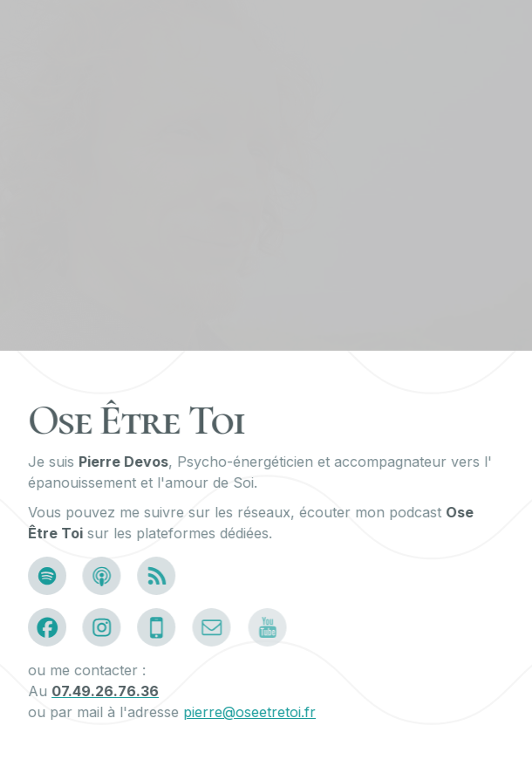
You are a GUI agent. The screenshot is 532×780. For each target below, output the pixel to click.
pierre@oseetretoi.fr (250, 712)
